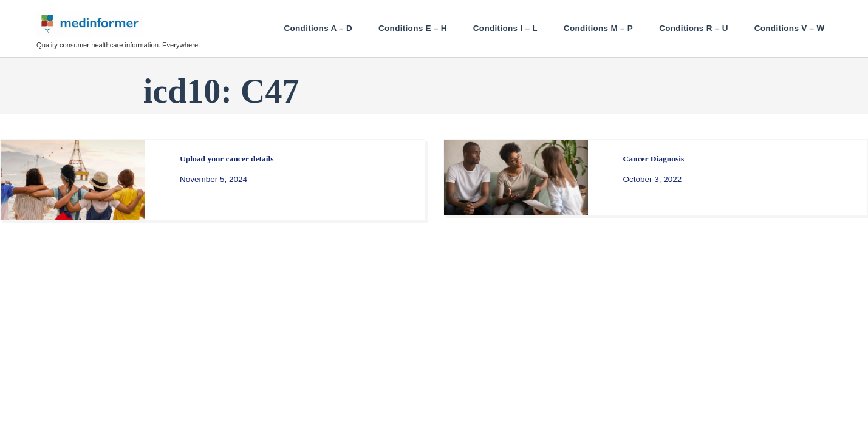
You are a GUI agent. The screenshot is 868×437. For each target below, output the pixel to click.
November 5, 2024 (214, 179)
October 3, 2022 (653, 179)
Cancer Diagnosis (654, 159)
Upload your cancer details (227, 159)
